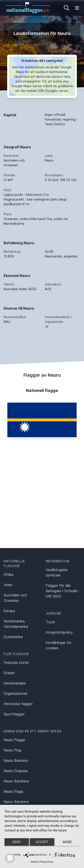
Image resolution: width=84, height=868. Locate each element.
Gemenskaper (15, 683)
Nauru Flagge (14, 740)
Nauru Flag (12, 750)
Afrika (8, 574)
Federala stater (16, 663)
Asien (8, 585)
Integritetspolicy (59, 632)
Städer (9, 673)
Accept (42, 842)
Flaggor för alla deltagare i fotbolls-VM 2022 (62, 591)
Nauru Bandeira (16, 802)
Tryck (50, 622)
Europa (9, 611)
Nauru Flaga (13, 791)
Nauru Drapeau (16, 771)
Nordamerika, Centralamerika (16, 624)
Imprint (34, 862)
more (67, 842)
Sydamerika (13, 637)
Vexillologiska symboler (57, 572)
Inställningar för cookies (59, 645)
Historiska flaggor (18, 704)
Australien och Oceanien (15, 598)
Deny (17, 842)
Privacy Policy (46, 862)
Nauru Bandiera (16, 781)
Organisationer (16, 693)
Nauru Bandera (16, 760)
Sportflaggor (14, 714)
